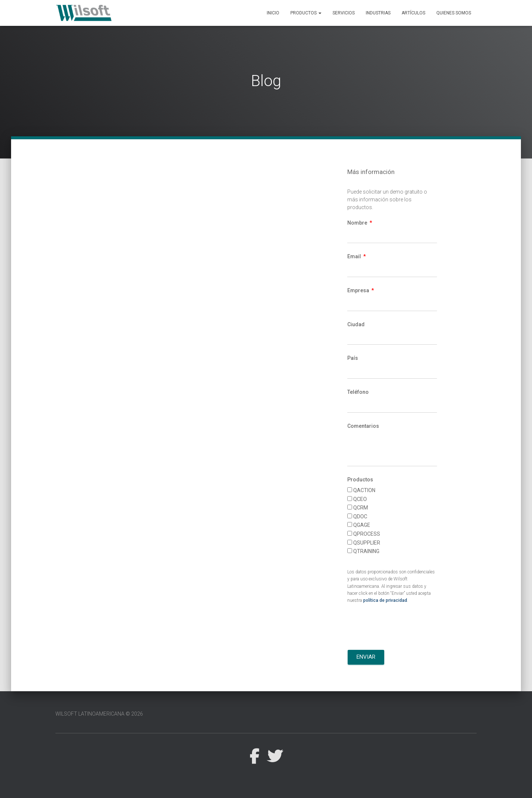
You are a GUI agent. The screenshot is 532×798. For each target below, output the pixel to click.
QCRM (361, 508)
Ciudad (356, 324)
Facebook (254, 756)
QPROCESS (367, 534)
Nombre (358, 223)
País (353, 358)
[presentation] (403, 628)
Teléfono (358, 392)
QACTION (364, 490)
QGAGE (362, 525)
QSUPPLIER (367, 543)
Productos (306, 13)
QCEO (360, 499)
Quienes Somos (454, 13)
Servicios (344, 13)
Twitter (275, 756)
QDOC (360, 516)
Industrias (378, 13)
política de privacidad (385, 600)
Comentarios (363, 426)
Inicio (273, 13)
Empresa (359, 290)
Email (355, 256)
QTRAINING (366, 551)
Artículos (413, 13)
